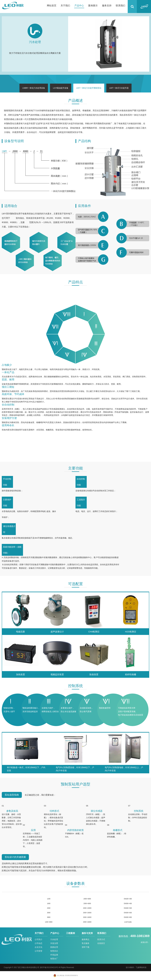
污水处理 (54, 939)
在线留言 (101, 943)
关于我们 (65, 6)
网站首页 (52, 6)
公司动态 (38, 943)
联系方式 (101, 939)
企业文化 (38, 947)
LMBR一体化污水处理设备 (34, 88)
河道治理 (54, 943)
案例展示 (93, 6)
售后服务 (86, 943)
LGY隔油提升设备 (61, 88)
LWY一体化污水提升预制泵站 (89, 88)
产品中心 (79, 6)
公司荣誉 (38, 951)
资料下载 (86, 947)
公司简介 (38, 939)
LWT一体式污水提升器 (119, 88)
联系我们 (120, 6)
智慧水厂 (54, 959)
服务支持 (107, 6)
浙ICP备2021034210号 (49, 967)
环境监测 (54, 955)
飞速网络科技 (141, 967)
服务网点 (86, 939)
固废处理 (54, 947)
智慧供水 (54, 951)
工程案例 (70, 933)
